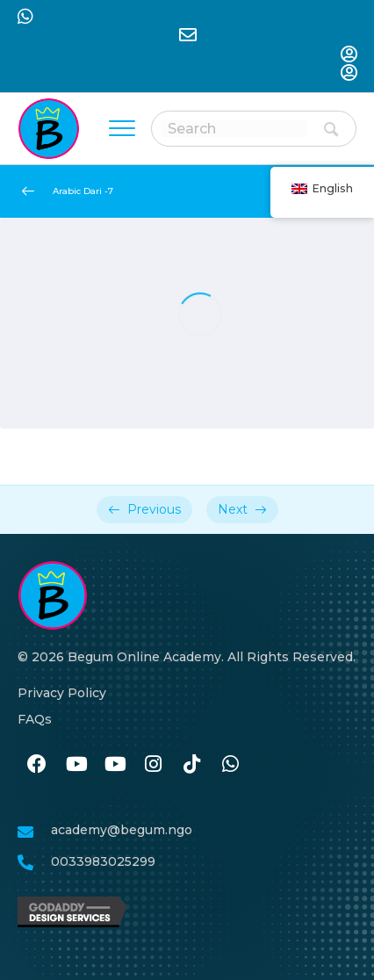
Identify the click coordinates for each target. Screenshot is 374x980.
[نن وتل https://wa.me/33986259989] (230, 765)
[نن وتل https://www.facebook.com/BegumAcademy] (37, 765)
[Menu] (122, 129)
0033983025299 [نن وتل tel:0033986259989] (103, 861)
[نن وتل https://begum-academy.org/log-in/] (349, 56)
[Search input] (234, 129)
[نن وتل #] (76, 765)
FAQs (35, 719)
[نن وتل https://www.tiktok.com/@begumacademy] (191, 765)
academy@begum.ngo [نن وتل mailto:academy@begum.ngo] (122, 830)
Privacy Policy (62, 693)
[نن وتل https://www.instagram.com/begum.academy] (153, 765)
